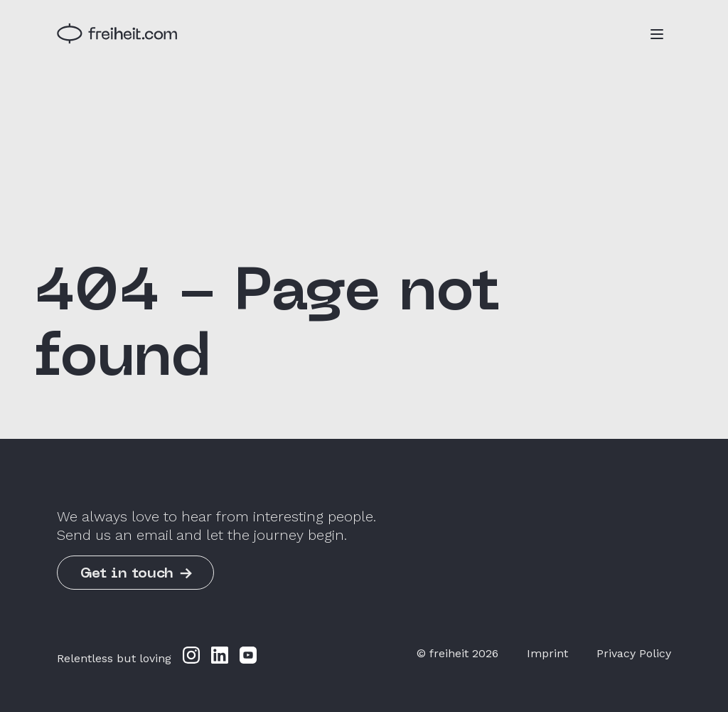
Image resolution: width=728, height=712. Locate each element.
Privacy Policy (634, 653)
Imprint (547, 653)
